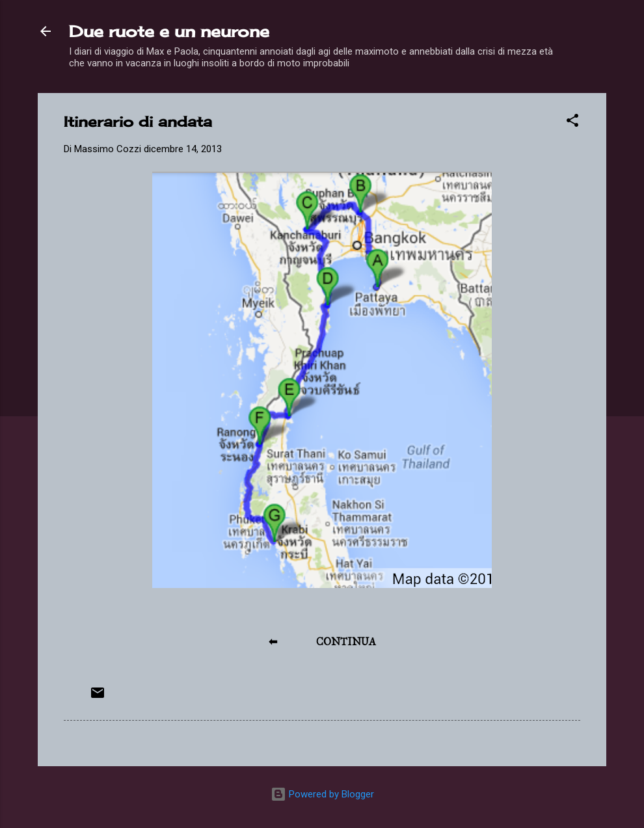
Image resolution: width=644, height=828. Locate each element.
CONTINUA (346, 642)
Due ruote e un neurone (169, 31)
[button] (572, 123)
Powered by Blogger (322, 794)
